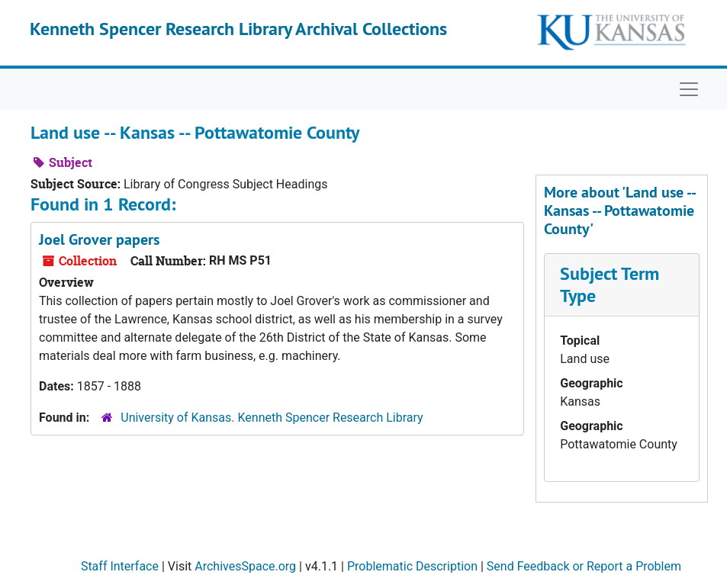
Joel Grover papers (99, 239)
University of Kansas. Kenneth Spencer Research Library (272, 418)
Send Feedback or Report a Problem (584, 566)
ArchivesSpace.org (245, 566)
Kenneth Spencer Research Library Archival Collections (238, 29)
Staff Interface (120, 566)
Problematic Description (412, 566)
